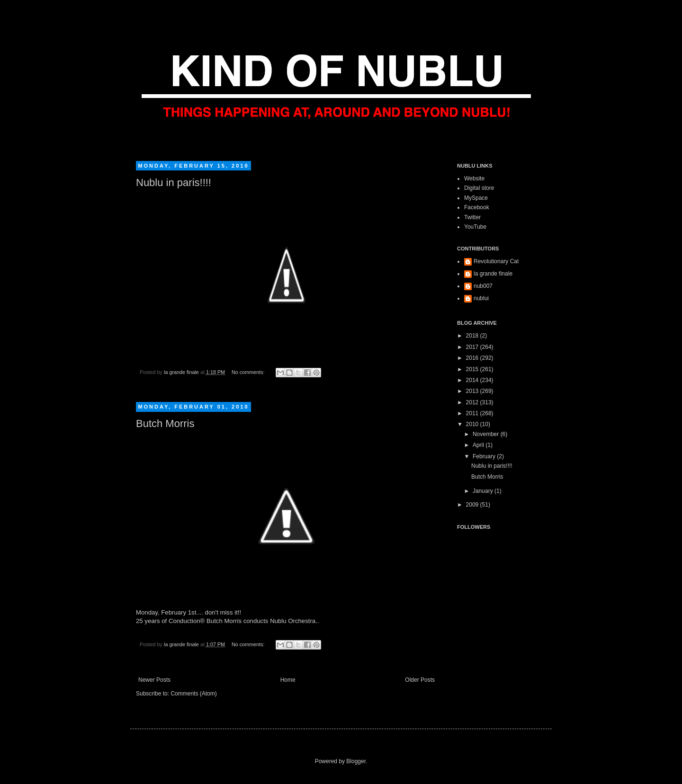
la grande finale (493, 274)
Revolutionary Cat (496, 261)
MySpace (476, 198)
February (485, 456)
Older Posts (420, 680)
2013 (473, 391)
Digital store (479, 188)
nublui (481, 298)
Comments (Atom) (193, 694)
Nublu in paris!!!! (174, 183)
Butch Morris (165, 423)
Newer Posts (154, 680)
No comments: (249, 372)
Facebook (477, 207)
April (479, 445)
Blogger (356, 761)
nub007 (483, 286)
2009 (473, 505)
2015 (473, 369)
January (484, 491)
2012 (473, 402)
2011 (473, 413)
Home (288, 680)
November (487, 434)
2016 (473, 358)
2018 (473, 336)
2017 (473, 347)
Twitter (472, 217)
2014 (473, 380)
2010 (473, 424)
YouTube (475, 227)
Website (474, 178)
